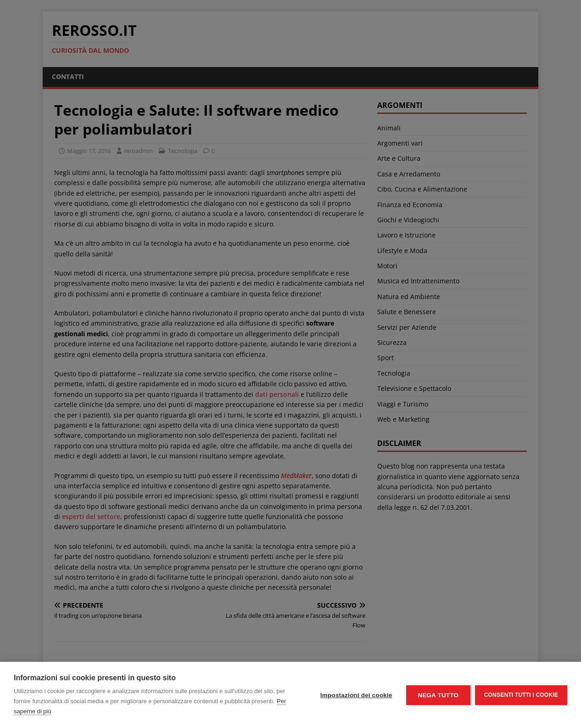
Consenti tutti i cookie (521, 695)
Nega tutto (438, 695)
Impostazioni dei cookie (356, 695)
